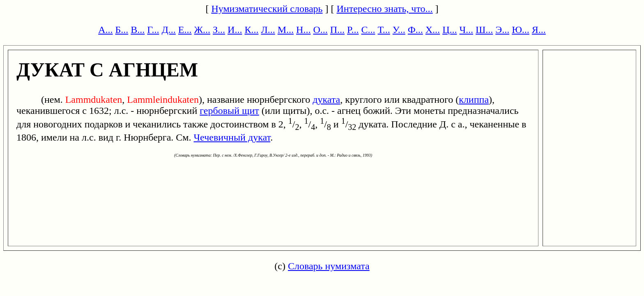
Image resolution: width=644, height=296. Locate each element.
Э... (502, 30)
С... (368, 30)
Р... (353, 30)
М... (286, 30)
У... (399, 30)
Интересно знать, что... (385, 9)
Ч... (466, 30)
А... (105, 30)
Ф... (415, 30)
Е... (185, 30)
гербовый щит (229, 111)
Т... (384, 30)
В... (138, 30)
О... (320, 30)
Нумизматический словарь (267, 9)
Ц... (450, 30)
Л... (268, 30)
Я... (539, 30)
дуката (326, 99)
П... (337, 30)
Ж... (202, 30)
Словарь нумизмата (329, 266)
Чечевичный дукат (232, 137)
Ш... (484, 30)
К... (251, 30)
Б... (122, 30)
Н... (303, 30)
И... (235, 30)
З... (219, 30)
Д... (168, 30)
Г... (153, 30)
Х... (433, 30)
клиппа (474, 99)
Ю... (521, 30)
